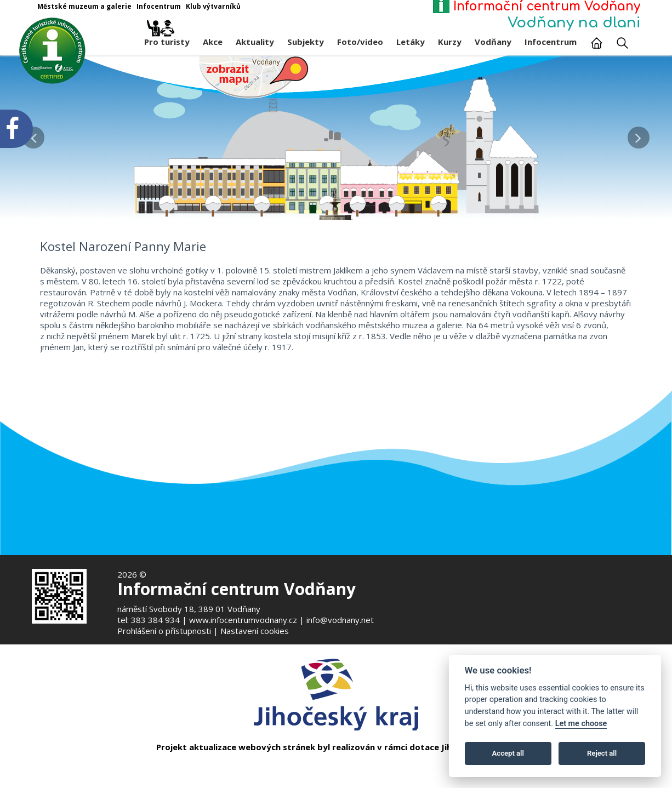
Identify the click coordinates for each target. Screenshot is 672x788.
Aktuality (255, 42)
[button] (638, 135)
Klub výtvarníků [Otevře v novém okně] (213, 6)
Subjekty (306, 42)
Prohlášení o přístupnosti (164, 631)
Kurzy (450, 42)
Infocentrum (551, 42)
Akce (213, 42)
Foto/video (360, 42)
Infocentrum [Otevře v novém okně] (159, 6)
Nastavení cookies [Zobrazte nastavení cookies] (255, 631)
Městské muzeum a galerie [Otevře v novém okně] (84, 6)
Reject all (602, 753)
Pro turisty (167, 39)
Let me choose (581, 724)
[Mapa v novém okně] (254, 76)
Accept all (508, 753)
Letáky (411, 42)
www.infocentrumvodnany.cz (243, 620)
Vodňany (493, 42)
